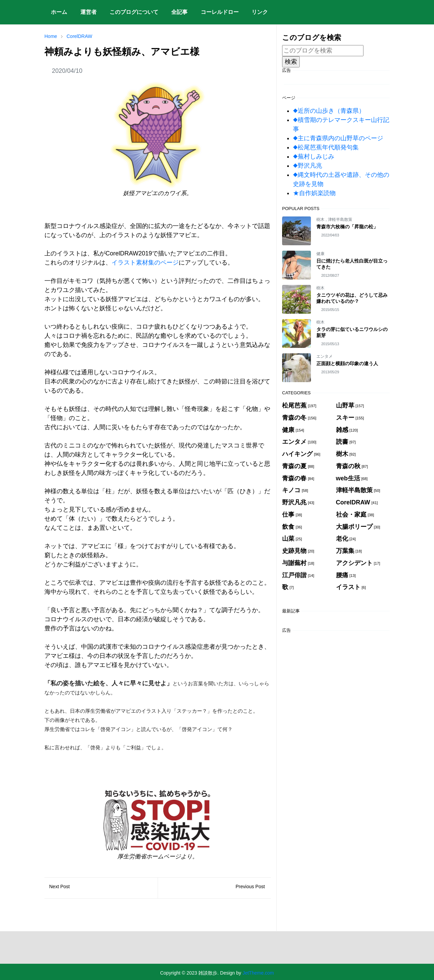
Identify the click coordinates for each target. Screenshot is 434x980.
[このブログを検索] (323, 51)
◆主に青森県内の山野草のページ (338, 138)
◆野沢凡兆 (308, 166)
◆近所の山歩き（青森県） (329, 111)
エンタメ (324, 356)
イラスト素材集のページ (145, 263)
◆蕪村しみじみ (314, 157)
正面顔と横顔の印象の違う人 (347, 363)
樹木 (321, 220)
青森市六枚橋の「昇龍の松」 (347, 227)
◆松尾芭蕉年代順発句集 (326, 147)
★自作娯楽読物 (314, 193)
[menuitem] (59, 12)
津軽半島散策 (340, 220)
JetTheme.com (258, 973)
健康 (320, 254)
